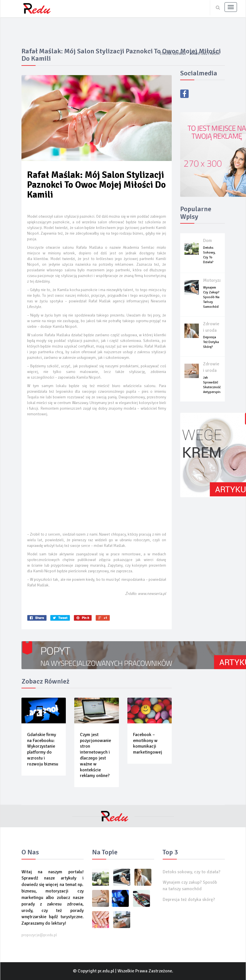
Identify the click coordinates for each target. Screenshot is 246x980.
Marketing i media (205, 54)
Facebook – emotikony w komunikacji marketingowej (148, 743)
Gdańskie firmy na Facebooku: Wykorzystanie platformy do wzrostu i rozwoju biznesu (43, 749)
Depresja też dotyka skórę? (211, 342)
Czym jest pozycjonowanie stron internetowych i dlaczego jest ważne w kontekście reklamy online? (95, 755)
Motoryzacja (215, 280)
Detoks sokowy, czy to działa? (191, 872)
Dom (207, 241)
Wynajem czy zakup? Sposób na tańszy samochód (211, 297)
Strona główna (173, 54)
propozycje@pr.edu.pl (39, 935)
